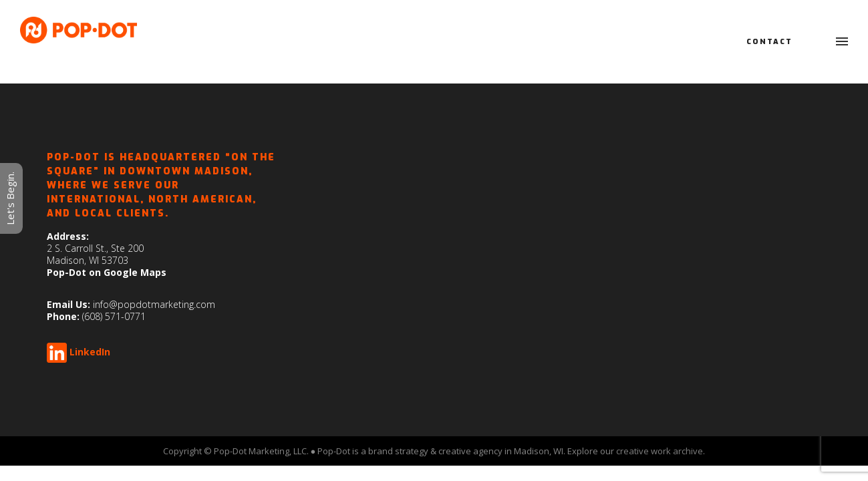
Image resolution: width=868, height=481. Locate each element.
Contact (769, 42)
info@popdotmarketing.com (154, 304)
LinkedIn (90, 352)
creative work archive (660, 451)
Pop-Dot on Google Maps (107, 272)
